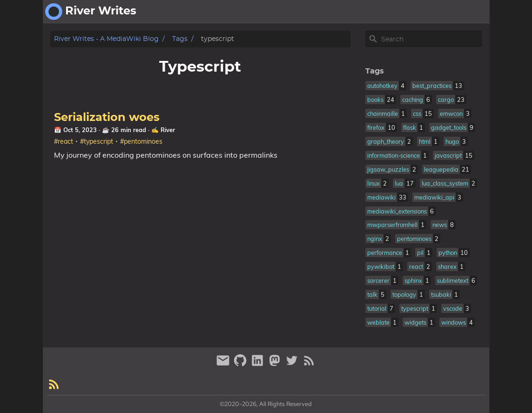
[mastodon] (276, 364)
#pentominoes (141, 141)
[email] (224, 364)
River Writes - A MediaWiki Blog (106, 39)
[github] (241, 364)
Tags (180, 39)
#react (64, 141)
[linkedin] (259, 364)
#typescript (97, 141)
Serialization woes (107, 118)
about (438, 12)
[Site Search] (431, 39)
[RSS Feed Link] (309, 364)
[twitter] (293, 364)
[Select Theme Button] (411, 12)
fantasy (471, 12)
